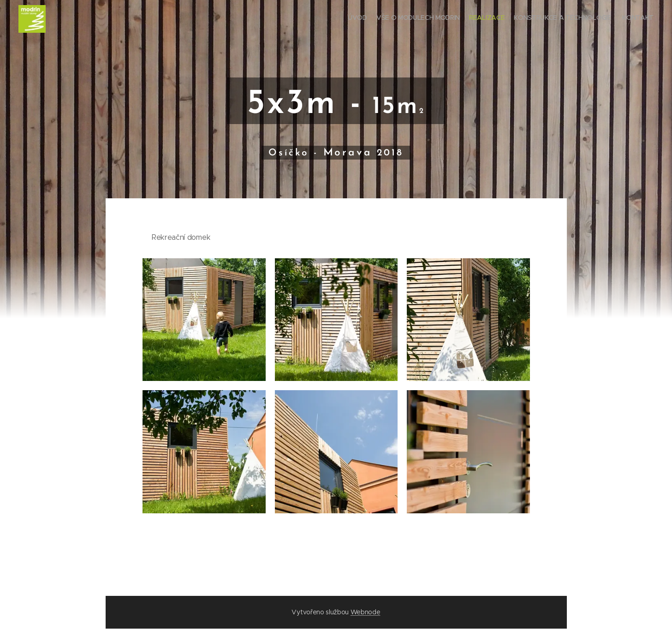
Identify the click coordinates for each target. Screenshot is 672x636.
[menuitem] (618, 19)
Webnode (366, 612)
